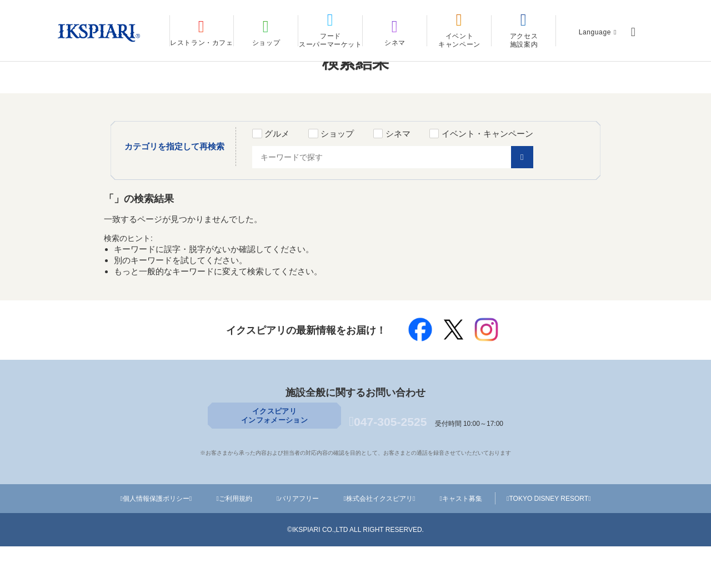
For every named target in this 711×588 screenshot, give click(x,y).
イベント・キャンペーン (505, 174)
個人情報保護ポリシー (157, 540)
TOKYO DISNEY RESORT (550, 540)
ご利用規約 (236, 540)
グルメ (294, 174)
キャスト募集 (462, 540)
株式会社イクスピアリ (380, 540)
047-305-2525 (388, 466)
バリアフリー (299, 540)
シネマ (415, 174)
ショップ (354, 174)
